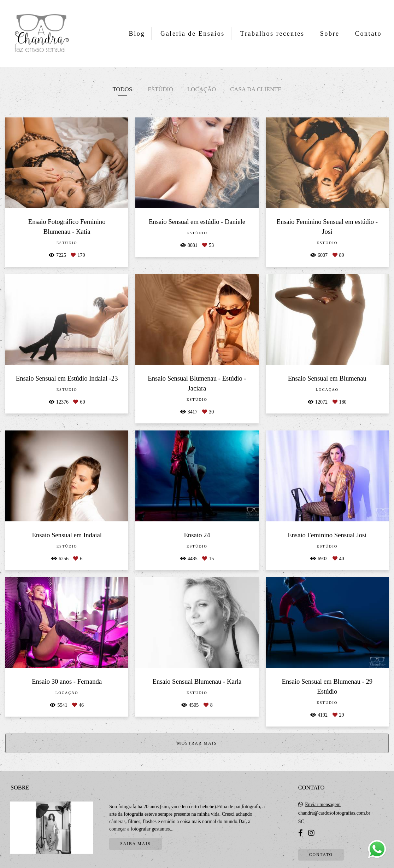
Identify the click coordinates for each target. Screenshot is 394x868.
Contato (368, 34)
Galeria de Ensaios (193, 34)
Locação (202, 89)
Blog (137, 34)
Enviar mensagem (323, 805)
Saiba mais (135, 844)
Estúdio (160, 89)
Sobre (330, 34)
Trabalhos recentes (272, 34)
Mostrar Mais (197, 743)
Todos (122, 89)
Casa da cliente (256, 89)
